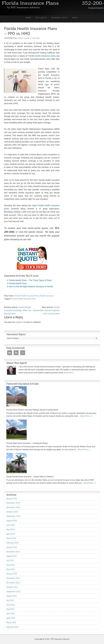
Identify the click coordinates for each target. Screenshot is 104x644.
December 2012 (13, 578)
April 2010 (11, 618)
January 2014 (12, 547)
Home (28, 18)
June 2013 (11, 565)
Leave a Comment (32, 38)
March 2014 (11, 538)
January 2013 (12, 574)
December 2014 (13, 503)
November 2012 (13, 583)
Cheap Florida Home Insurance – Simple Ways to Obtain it (30, 477)
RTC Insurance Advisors (60, 639)
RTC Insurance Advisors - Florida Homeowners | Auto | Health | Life (52, 8)
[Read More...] (86, 416)
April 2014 (11, 534)
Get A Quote (41, 18)
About (75, 18)
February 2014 (12, 543)
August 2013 (12, 556)
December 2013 (13, 552)
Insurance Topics (59, 18)
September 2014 (13, 516)
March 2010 (11, 622)
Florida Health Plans (18, 283)
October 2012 (12, 587)
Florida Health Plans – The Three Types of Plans (30, 280)
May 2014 (10, 529)
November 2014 (13, 507)
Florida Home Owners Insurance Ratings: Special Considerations (32, 410)
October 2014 (12, 512)
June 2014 (11, 525)
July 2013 (10, 560)
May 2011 (10, 609)
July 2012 (10, 600)
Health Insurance (47, 296)
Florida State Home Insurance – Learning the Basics (27, 443)
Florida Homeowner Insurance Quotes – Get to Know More (46, 310)
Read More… (69, 373)
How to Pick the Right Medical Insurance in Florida (31, 286)
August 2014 (12, 521)
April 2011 (11, 614)
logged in (19, 322)
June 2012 (11, 605)
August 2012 (12, 596)
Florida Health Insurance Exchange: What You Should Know (18, 310)
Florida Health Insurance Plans (27, 296)
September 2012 (13, 591)
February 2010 (12, 627)
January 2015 (12, 498)
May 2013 (10, 569)
